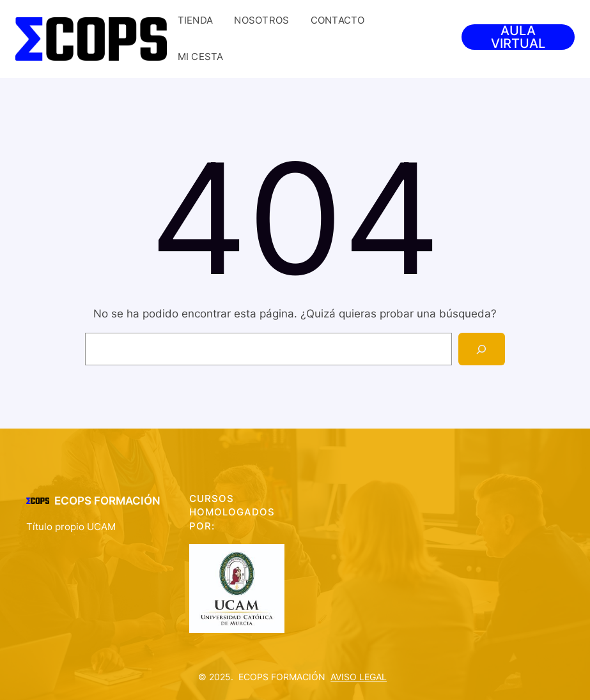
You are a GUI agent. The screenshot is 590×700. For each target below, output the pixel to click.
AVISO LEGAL (359, 677)
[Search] (481, 349)
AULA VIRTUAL (518, 37)
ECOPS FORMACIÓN (107, 501)
